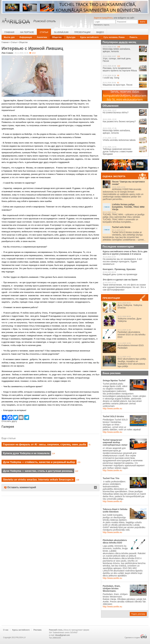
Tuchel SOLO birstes (113, 416)
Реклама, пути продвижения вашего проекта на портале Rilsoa (120, 69)
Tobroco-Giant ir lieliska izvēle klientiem (115, 510)
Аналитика (42, 37)
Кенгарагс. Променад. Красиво (119, 269)
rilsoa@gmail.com (62, 635)
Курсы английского (89, 37)
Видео (100, 32)
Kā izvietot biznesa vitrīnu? (116, 112)
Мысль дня (9, 37)
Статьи (44, 32)
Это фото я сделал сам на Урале (120, 280)
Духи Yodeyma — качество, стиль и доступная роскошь (38, 471)
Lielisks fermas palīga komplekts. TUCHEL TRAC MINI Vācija (128, 207)
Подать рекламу (138, 614)
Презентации (82, 32)
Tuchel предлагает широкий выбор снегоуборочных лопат (115, 442)
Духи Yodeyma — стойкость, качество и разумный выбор (39, 462)
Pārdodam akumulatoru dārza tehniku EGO (115, 541)
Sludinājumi (61, 32)
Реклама (37, 630)
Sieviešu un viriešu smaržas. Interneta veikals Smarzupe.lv (38, 480)
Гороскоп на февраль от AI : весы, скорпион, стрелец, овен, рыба (45, 444)
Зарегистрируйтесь (103, 18)
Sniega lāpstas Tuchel (114, 380)
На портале (27, 32)
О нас (6, 630)
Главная (9, 32)
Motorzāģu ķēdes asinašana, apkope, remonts (117, 50)
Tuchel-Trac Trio (111, 478)
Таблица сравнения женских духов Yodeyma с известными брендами (118, 151)
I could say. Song (111, 78)
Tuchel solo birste (121, 227)
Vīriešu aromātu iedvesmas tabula (119, 140)
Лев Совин (7, 53)
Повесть (134, 37)
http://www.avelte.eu (112, 408)
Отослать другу (9, 421)
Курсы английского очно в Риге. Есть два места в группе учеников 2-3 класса (125, 253)
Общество (57, 37)
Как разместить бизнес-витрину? (119, 121)
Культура (71, 37)
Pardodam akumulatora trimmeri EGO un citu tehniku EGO (131, 335)
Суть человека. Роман (114, 37)
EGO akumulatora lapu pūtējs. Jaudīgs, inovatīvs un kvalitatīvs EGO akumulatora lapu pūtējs (132, 363)
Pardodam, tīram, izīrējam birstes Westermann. (111, 588)
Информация (26, 37)
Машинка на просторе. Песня (118, 85)
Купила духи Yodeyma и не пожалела (26, 453)
